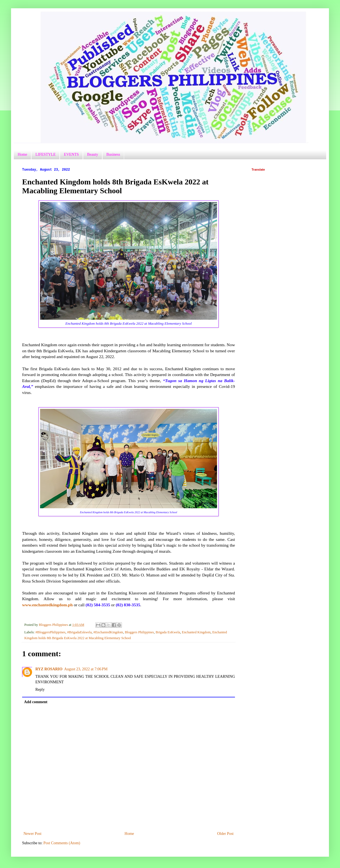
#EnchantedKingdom (108, 632)
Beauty (93, 154)
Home (22, 154)
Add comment (36, 702)
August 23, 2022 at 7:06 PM (86, 669)
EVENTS (71, 154)
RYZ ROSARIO (49, 669)
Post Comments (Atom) (62, 843)
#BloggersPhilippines (50, 632)
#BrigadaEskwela (79, 632)
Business (113, 154)
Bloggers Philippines (139, 632)
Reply (40, 690)
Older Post (226, 834)
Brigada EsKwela (168, 632)
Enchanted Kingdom (196, 632)
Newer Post (32, 834)
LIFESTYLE (45, 154)
